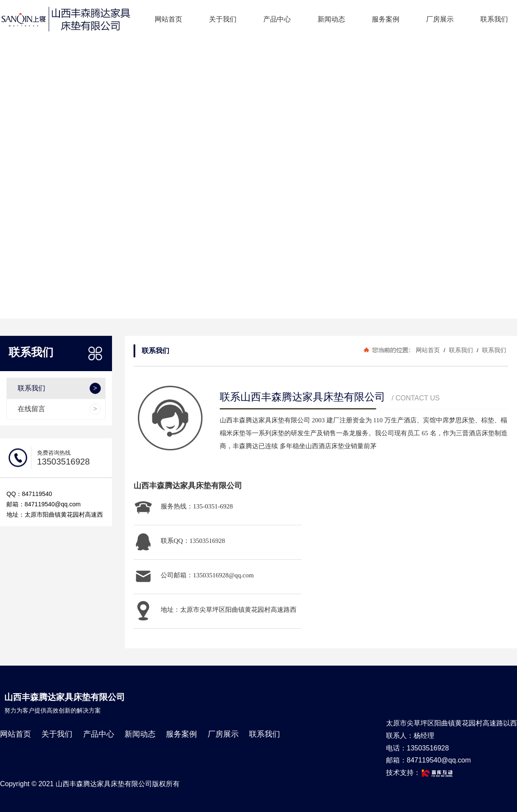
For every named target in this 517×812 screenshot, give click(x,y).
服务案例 (386, 19)
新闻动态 (331, 19)
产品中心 (277, 19)
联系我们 (494, 19)
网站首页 (168, 19)
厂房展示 (440, 19)
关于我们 (223, 19)
